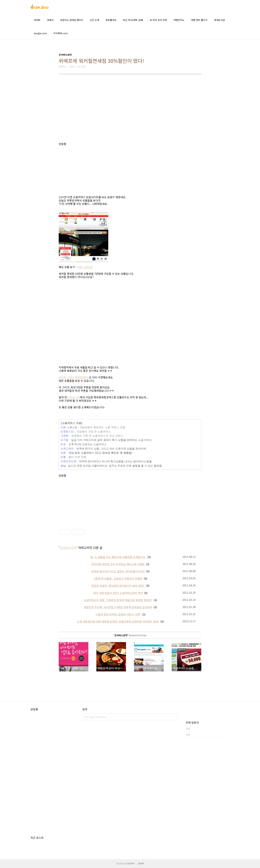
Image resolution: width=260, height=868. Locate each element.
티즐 (63, 457)
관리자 (141, 863)
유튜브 (50, 20)
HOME (37, 20)
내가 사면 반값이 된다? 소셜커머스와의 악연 (118, 593)
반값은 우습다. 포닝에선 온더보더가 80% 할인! (118, 586)
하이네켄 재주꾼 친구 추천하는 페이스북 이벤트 (118, 564)
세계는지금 (219, 20)
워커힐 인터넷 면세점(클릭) (74, 377)
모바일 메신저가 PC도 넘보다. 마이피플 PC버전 (118, 571)
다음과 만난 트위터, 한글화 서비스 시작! (118, 614)
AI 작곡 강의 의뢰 (158, 20)
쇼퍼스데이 (67, 448)
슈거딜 (65, 440)
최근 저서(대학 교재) (133, 20)
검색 (174, 717)
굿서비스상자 (68, 548)
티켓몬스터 (74, 397)
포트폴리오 (111, 20)
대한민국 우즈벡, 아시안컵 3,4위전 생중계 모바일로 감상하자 (118, 607)
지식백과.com (61, 33)
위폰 (63, 453)
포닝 (63, 466)
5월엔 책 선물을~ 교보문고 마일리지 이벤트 (118, 578)
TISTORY (131, 863)
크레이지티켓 (68, 461)
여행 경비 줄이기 (199, 20)
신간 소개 (94, 20)
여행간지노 (179, 20)
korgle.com (40, 33)
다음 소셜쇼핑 (85, 267)
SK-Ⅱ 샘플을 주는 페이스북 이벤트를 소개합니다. (118, 557)
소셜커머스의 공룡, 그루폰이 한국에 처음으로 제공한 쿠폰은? (118, 600)
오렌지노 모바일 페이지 (72, 20)
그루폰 (65, 436)
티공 (63, 444)
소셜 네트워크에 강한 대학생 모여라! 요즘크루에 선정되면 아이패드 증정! (118, 621)
